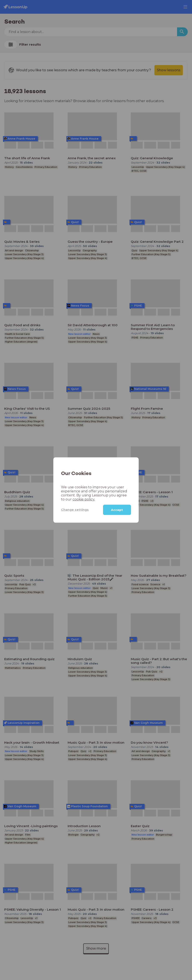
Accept (117, 510)
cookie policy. (84, 499)
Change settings (75, 510)
